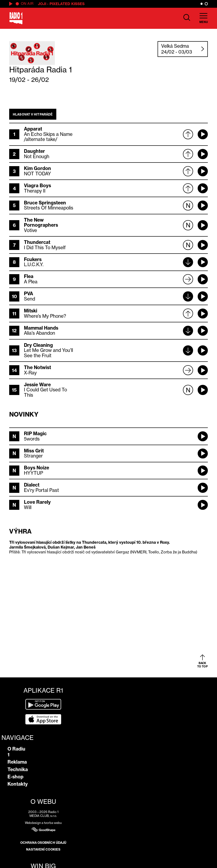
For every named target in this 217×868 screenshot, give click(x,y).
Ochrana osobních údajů (43, 843)
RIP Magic (35, 434)
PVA (29, 294)
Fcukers (33, 259)
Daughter (34, 151)
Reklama (17, 762)
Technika (18, 769)
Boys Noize (36, 468)
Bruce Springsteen (45, 203)
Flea (29, 276)
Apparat (33, 129)
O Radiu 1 (16, 752)
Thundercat (37, 242)
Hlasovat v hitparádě (33, 114)
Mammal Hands (41, 328)
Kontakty (18, 784)
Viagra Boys (37, 186)
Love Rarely (37, 502)
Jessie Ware (37, 385)
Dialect (32, 485)
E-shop (15, 777)
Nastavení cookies (43, 849)
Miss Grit (34, 451)
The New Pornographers (41, 223)
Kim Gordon (37, 168)
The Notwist (37, 367)
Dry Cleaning (38, 345)
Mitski (31, 311)
